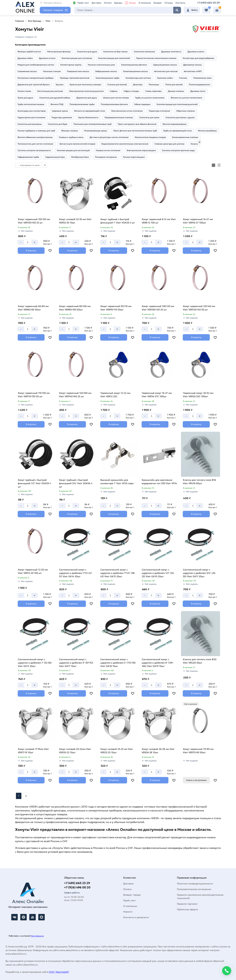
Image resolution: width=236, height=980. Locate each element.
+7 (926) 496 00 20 (77, 887)
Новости (128, 912)
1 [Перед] (19, 796)
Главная (20, 21)
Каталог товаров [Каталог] (53, 10)
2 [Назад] (26, 796)
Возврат (158, 3)
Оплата (108, 3)
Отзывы (169, 3)
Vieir (48, 21)
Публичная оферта (187, 909)
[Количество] (28, 242)
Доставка (96, 3)
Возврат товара (132, 895)
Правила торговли (187, 904)
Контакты (180, 3)
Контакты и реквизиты (136, 917)
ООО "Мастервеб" (59, 972)
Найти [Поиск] (177, 10)
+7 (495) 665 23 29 (77, 883)
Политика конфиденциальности (195, 884)
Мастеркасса (37, 936)
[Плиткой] (213, 165)
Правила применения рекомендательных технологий (200, 896)
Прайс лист (81, 3)
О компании (145, 3)
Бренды (118, 3)
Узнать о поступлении (196, 780)
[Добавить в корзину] (31, 251)
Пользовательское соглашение (194, 889)
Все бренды (35, 21)
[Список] (219, 165)
